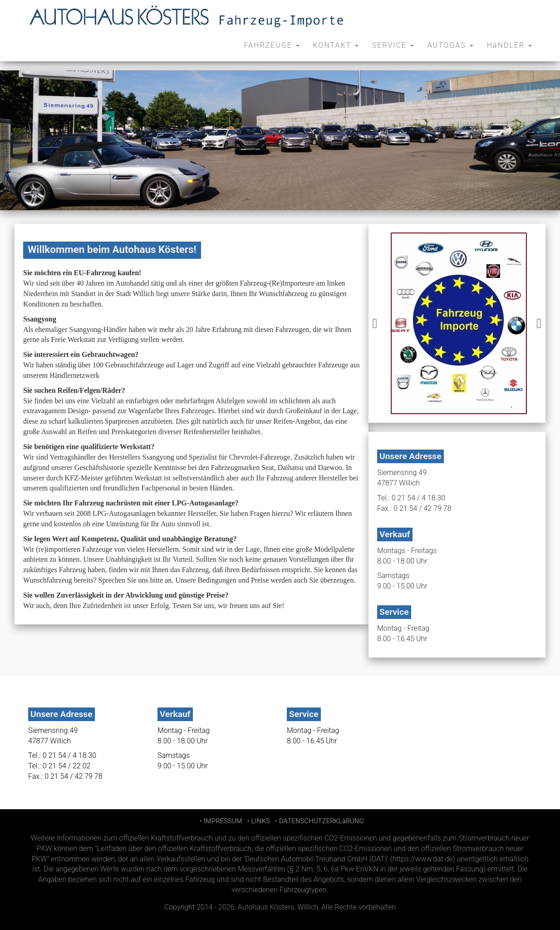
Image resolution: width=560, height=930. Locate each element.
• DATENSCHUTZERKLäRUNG (317, 821)
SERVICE (393, 45)
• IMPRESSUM (220, 821)
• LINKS (258, 821)
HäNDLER (509, 45)
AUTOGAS (450, 45)
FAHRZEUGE (271, 45)
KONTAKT (336, 45)
